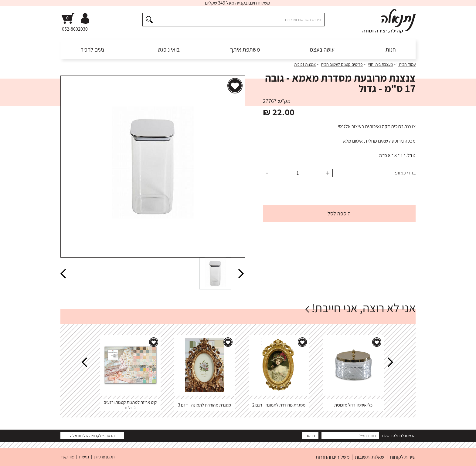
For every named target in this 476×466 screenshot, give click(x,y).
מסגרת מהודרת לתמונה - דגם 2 (279, 405)
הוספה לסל (339, 213)
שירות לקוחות (403, 457)
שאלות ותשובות (370, 457)
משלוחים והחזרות (333, 457)
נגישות (84, 457)
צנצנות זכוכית (305, 64)
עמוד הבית (407, 64)
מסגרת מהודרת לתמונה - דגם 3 (204, 405)
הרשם (310, 436)
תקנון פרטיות (104, 457)
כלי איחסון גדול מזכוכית (353, 405)
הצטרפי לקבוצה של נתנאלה (92, 436)
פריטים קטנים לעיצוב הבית (342, 64)
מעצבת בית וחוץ (380, 64)
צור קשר (67, 457)
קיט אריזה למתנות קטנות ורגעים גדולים (130, 405)
